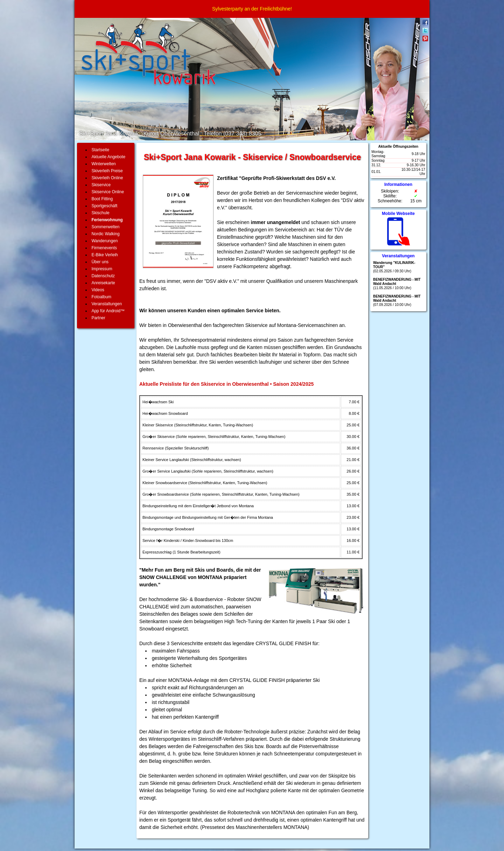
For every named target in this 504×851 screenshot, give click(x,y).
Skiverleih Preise (107, 171)
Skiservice (101, 185)
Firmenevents (104, 248)
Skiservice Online (108, 192)
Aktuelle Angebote (108, 157)
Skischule (100, 213)
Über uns (100, 262)
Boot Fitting (102, 199)
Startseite (100, 150)
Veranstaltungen (107, 304)
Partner (98, 318)
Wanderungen (104, 241)
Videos (98, 290)
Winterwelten (103, 164)
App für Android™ (108, 311)
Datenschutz (103, 276)
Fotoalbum (101, 297)
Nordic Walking (105, 234)
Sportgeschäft (104, 206)
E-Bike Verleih (104, 255)
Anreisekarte (103, 283)
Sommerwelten (105, 227)
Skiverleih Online (107, 178)
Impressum (102, 269)
